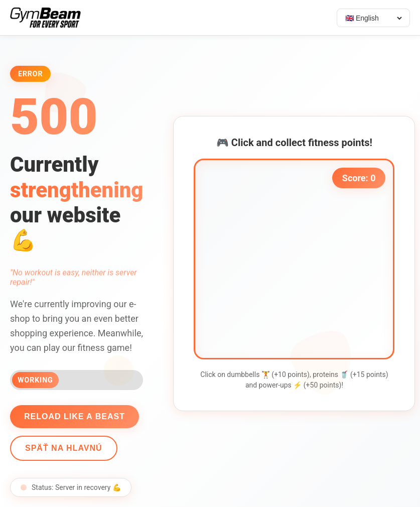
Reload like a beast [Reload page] (73, 416)
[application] (296, 259)
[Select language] (373, 18)
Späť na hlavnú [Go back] (62, 448)
